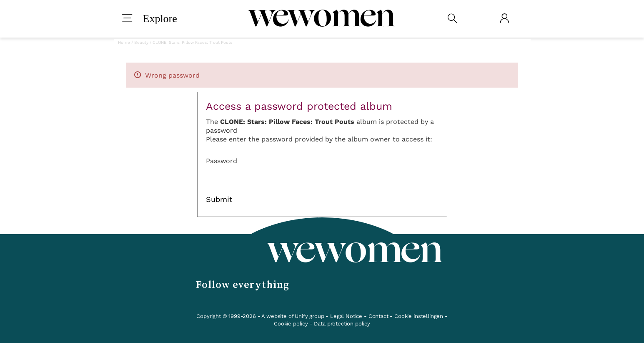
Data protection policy (342, 324)
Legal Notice (346, 316)
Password (222, 161)
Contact (378, 316)
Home (124, 42)
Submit (219, 199)
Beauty (141, 42)
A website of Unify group (293, 316)
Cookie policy (291, 324)
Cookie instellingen (419, 316)
